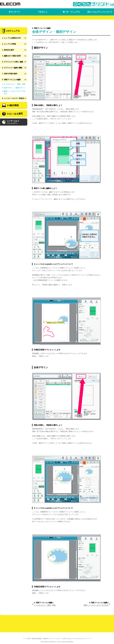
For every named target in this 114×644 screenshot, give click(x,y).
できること (43, 12)
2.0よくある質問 (12, 122)
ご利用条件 (45, 639)
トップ (25, 639)
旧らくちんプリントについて (100, 12)
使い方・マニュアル (71, 12)
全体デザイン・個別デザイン (15, 96)
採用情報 (39, 639)
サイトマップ (87, 639)
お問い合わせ (67, 639)
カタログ (80, 639)
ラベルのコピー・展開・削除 (45, 605)
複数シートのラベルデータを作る (96, 605)
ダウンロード (14, 12)
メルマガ (74, 639)
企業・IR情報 (31, 639)
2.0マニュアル (11, 40)
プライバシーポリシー (56, 639)
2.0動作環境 (10, 114)
